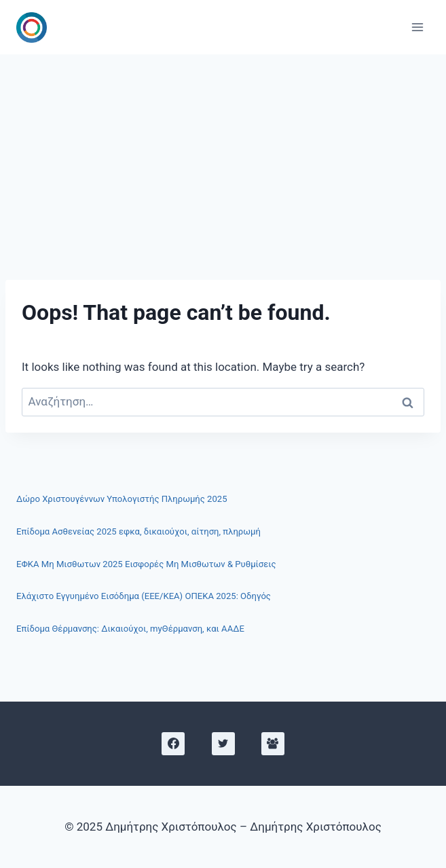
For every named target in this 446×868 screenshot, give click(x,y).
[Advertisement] (223, 156)
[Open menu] (417, 27)
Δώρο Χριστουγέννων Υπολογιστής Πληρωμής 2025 (122, 499)
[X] (223, 744)
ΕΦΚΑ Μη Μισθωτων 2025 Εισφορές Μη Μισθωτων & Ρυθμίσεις (146, 564)
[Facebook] (173, 744)
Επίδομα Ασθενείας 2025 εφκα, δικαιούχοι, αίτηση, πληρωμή (138, 531)
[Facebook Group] (273, 744)
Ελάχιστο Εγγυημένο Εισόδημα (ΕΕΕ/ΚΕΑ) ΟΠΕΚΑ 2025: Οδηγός (144, 596)
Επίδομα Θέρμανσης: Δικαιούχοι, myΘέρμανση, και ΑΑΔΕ (130, 629)
